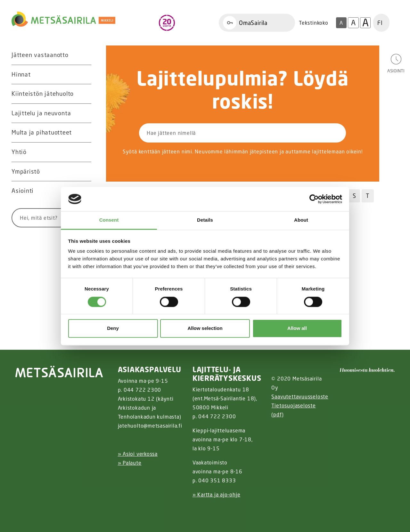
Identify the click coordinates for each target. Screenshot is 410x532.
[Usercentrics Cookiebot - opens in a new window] (314, 199)
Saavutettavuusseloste (300, 397)
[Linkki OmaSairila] (257, 23)
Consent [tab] (109, 220)
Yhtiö (19, 152)
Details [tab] (205, 220)
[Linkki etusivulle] (63, 19)
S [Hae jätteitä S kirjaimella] (354, 196)
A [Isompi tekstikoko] (353, 23)
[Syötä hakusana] (40, 218)
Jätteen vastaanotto (40, 55)
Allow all (297, 328)
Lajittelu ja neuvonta (41, 113)
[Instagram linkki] (120, 510)
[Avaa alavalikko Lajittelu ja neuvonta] (85, 113)
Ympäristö (26, 171)
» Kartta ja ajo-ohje (217, 495)
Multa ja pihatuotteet (41, 132)
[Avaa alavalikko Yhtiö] (85, 152)
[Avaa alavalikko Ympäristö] (85, 172)
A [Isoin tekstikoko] (365, 23)
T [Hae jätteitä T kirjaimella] (368, 196)
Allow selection (205, 328)
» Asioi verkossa (138, 454)
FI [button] (380, 23)
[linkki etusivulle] (59, 372)
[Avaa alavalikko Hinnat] (85, 75)
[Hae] (315, 133)
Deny (113, 328)
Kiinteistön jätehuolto (43, 94)
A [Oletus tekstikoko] (341, 23)
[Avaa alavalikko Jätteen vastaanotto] (85, 55)
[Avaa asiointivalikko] (396, 63)
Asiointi (23, 191)
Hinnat (21, 74)
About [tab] (301, 220)
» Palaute (130, 463)
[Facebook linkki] (115, 510)
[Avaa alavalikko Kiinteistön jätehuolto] (85, 94)
